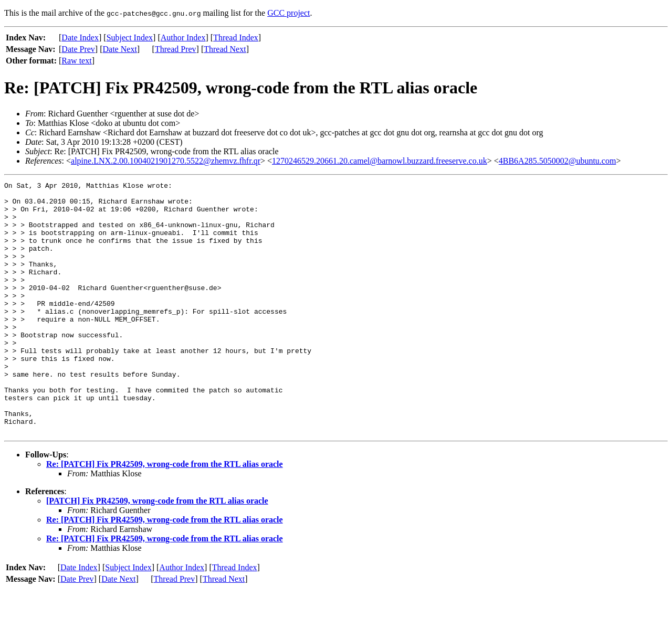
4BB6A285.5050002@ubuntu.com (558, 161)
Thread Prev (176, 49)
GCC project (288, 13)
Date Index (80, 38)
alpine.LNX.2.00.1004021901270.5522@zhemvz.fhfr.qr (166, 161)
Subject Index (130, 38)
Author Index (183, 38)
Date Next (120, 49)
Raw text (76, 61)
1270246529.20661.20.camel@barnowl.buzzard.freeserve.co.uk (380, 161)
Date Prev (78, 49)
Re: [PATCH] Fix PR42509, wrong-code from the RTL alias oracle (165, 514)
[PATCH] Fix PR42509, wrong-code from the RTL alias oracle (157, 551)
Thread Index (236, 38)
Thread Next (225, 49)
